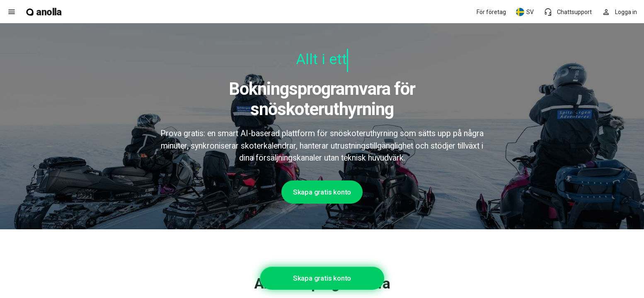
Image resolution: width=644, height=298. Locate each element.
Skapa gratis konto (322, 192)
